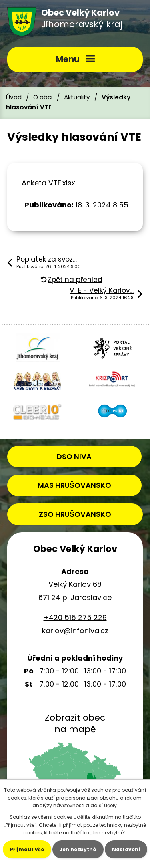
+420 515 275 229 (75, 617)
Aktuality (77, 97)
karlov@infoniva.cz (75, 631)
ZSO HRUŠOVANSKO (75, 514)
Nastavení (126, 849)
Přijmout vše (27, 849)
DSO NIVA (74, 456)
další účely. (104, 805)
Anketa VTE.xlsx (48, 183)
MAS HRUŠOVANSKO (74, 485)
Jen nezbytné (78, 849)
